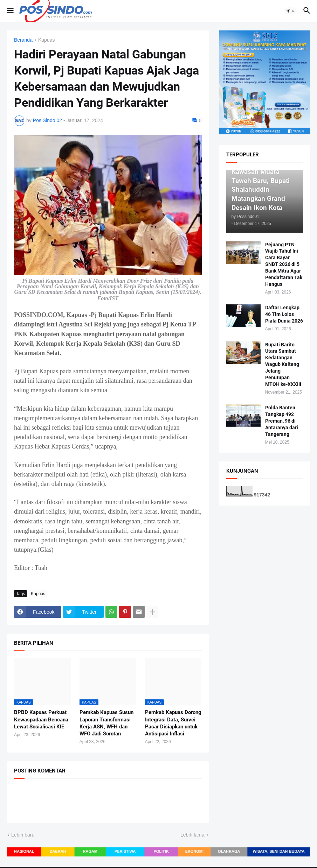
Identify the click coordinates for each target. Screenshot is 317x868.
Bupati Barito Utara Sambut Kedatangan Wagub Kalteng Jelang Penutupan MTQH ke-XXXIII (283, 364)
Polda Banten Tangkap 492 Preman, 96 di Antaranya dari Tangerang (282, 421)
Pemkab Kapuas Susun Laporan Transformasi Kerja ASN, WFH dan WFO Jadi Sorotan (106, 723)
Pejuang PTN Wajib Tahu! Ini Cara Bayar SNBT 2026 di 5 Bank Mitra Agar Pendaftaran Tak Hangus (284, 264)
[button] (10, 11)
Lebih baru (23, 835)
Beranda (23, 40)
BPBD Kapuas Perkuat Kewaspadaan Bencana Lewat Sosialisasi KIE (41, 719)
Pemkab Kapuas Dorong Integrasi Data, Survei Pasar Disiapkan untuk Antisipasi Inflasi (173, 723)
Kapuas (46, 40)
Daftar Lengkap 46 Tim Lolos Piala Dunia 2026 (284, 314)
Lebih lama (192, 835)
